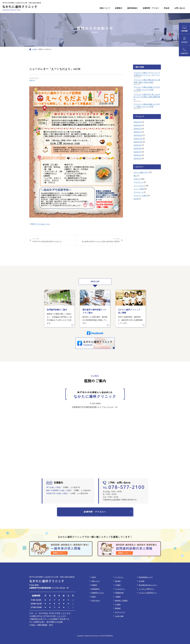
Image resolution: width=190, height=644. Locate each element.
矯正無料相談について (146, 577)
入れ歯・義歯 (119, 616)
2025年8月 (138, 148)
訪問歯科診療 (119, 593)
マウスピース (139, 182)
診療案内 (119, 8)
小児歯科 (118, 604)
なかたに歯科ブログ (141, 172)
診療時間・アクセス (151, 8)
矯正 (135, 176)
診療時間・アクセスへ (95, 512)
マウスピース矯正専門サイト (148, 593)
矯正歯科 (118, 581)
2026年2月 (138, 129)
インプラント (119, 577)
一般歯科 (118, 597)
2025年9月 (138, 145)
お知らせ (32, 80)
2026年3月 (138, 125)
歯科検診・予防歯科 (121, 600)
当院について (105, 8)
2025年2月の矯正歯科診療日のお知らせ (53, 240)
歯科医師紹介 (133, 8)
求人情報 (142, 581)
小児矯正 (118, 585)
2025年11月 (138, 139)
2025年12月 (138, 135)
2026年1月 (138, 132)
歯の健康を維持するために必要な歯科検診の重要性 (99, 240)
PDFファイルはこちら (41, 224)
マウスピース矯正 (140, 195)
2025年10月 (138, 142)
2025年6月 (138, 155)
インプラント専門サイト (146, 589)
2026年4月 (138, 122)
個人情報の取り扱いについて (148, 585)
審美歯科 (118, 608)
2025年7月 (138, 152)
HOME (35, 49)
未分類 (136, 199)
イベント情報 (139, 189)
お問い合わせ (180, 8)
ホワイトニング (120, 612)
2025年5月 (138, 158)
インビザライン (120, 589)
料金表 (167, 8)
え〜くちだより (139, 186)
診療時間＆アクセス (98, 593)
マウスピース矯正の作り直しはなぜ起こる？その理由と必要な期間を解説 (147, 97)
